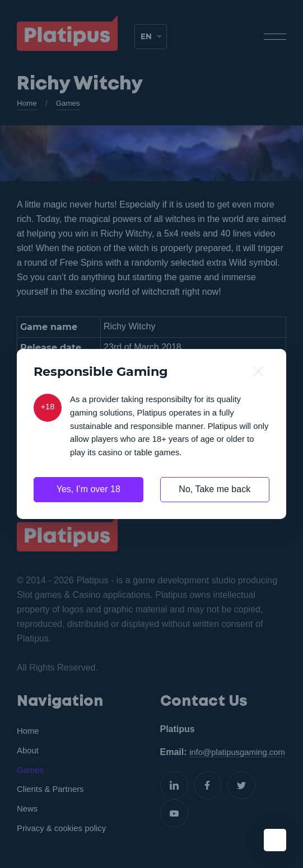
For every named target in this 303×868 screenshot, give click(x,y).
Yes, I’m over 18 (88, 492)
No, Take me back (215, 492)
